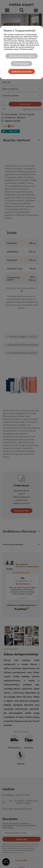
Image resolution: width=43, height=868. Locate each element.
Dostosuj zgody (21, 64)
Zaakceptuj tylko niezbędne (22, 56)
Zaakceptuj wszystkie (22, 71)
